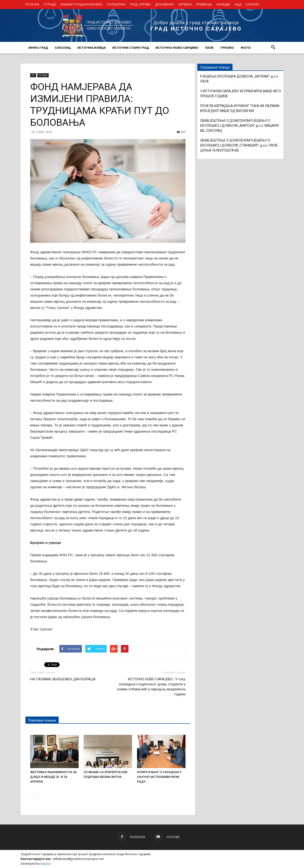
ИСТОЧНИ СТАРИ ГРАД (131, 48)
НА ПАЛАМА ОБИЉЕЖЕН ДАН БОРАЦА (63, 679)
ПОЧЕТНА (32, 4)
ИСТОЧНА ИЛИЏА (92, 48)
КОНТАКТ (253, 4)
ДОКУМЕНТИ (164, 4)
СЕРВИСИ (185, 4)
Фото (246, 48)
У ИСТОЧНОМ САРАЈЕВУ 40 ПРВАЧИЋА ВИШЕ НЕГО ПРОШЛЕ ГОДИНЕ (241, 94)
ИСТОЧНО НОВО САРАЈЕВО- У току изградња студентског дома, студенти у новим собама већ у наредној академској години (151, 687)
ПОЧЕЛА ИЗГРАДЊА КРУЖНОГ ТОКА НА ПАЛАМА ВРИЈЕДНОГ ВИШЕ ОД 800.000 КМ (240, 108)
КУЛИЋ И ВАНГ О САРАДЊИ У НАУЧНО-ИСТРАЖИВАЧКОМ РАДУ (159, 777)
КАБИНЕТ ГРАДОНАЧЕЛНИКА (81, 4)
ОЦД (238, 4)
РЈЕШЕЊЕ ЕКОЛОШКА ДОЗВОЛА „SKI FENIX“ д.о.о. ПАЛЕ (240, 79)
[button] (273, 48)
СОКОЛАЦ (63, 48)
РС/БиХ (43, 75)
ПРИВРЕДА (204, 4)
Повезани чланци (42, 720)
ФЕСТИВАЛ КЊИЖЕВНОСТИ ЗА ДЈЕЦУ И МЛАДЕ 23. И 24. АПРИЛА (53, 777)
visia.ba (45, 864)
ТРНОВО (227, 48)
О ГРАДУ (50, 4)
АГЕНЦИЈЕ (223, 4)
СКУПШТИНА (116, 4)
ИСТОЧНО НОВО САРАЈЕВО (177, 48)
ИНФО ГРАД (38, 48)
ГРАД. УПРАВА (140, 4)
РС (33, 75)
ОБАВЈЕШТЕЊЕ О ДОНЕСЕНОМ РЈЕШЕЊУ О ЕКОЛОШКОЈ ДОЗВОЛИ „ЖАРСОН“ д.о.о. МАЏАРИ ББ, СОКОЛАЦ (239, 126)
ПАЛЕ (209, 48)
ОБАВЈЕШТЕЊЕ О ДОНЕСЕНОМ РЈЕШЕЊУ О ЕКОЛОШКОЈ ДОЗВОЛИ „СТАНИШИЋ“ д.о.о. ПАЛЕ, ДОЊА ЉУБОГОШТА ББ (239, 145)
